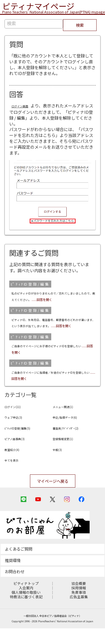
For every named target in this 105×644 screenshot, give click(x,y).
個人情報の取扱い (26, 608)
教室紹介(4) (16, 462)
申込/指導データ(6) (71, 430)
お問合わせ (15, 587)
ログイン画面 (24, 106)
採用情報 (79, 604)
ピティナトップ (26, 600)
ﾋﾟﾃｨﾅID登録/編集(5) (24, 441)
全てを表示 (15, 473)
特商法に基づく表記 (26, 613)
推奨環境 (13, 576)
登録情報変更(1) (68, 451)
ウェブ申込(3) (18, 430)
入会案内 (26, 604)
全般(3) (60, 462)
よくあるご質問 (18, 564)
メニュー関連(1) (68, 419)
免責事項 (79, 608)
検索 (80, 26)
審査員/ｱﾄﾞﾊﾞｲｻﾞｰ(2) (73, 441)
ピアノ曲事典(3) (20, 451)
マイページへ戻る (53, 494)
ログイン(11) (17, 419)
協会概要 (79, 600)
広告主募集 (79, 613)
